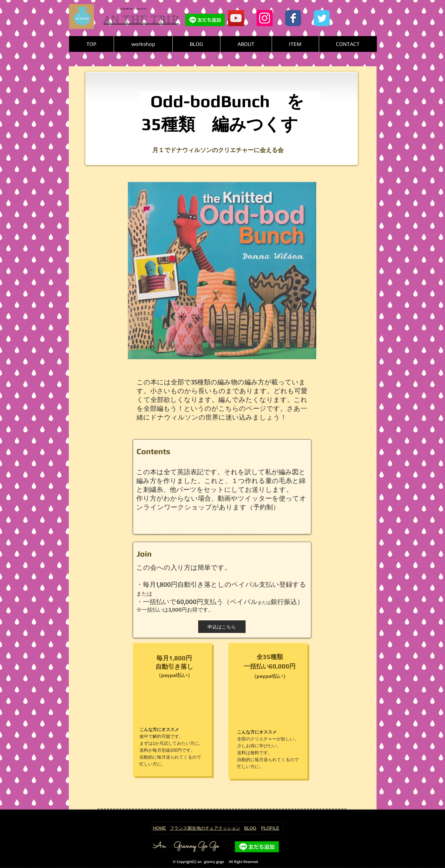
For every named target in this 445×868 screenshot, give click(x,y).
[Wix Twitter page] (322, 18)
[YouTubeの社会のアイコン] (236, 18)
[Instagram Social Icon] (265, 18)
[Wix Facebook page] (293, 18)
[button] (295, 44)
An (159, 846)
